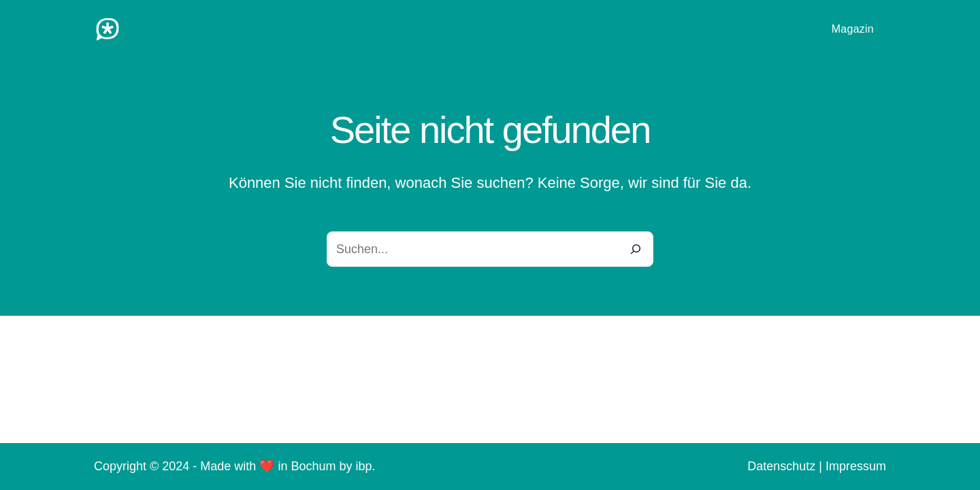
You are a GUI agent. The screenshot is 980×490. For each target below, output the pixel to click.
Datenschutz (781, 466)
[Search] (636, 249)
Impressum (856, 466)
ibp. (365, 466)
